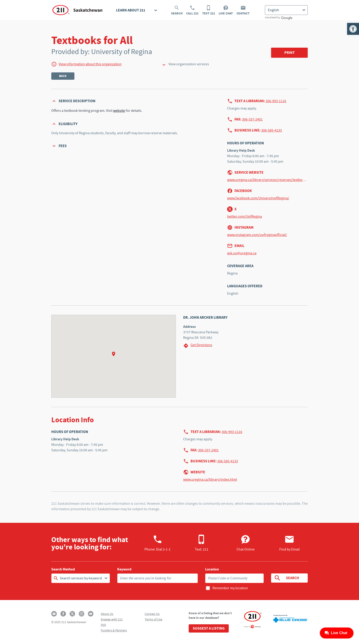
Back (63, 76)
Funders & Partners (114, 630)
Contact (243, 10)
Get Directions (198, 346)
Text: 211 (202, 543)
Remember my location (230, 588)
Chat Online (246, 543)
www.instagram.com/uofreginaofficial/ (257, 235)
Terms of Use (154, 619)
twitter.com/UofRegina (245, 216)
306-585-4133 (272, 130)
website (119, 111)
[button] (353, 29)
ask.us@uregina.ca (242, 253)
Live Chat (226, 10)
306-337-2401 (252, 119)
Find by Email (290, 543)
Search (177, 10)
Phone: (158, 543)
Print (290, 53)
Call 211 (192, 10)
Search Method (63, 569)
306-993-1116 (276, 101)
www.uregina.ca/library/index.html (210, 480)
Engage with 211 (112, 619)
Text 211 (209, 10)
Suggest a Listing (209, 628)
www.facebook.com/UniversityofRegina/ (258, 198)
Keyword (124, 569)
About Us (107, 614)
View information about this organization (90, 64)
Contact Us (152, 614)
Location (212, 569)
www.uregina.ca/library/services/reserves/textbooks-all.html (267, 180)
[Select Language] (286, 10)
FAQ (103, 625)
